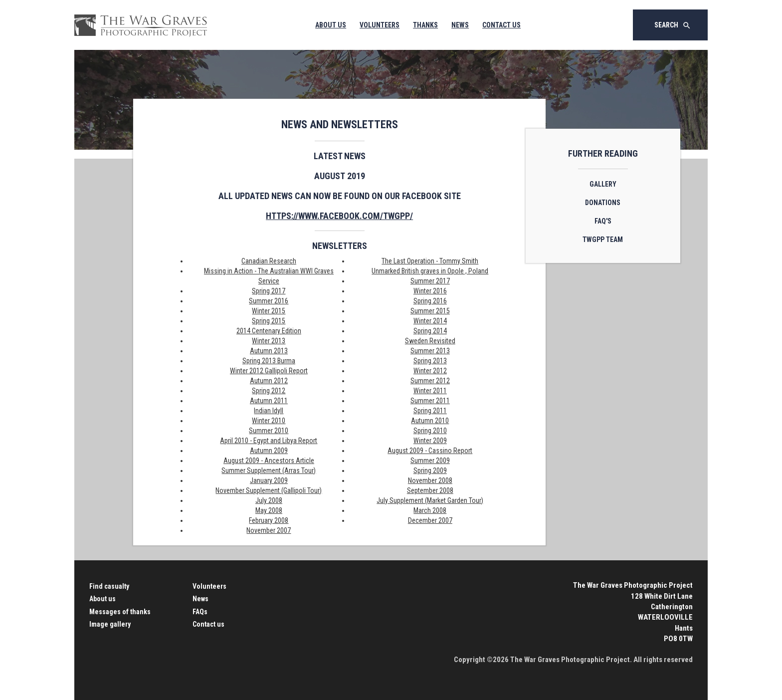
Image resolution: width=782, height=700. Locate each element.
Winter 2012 (430, 371)
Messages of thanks (120, 612)
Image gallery (110, 624)
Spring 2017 (269, 291)
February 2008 (269, 520)
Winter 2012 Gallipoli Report (269, 371)
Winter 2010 (269, 421)
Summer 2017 (430, 281)
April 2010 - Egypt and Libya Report (269, 441)
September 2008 (430, 490)
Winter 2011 (430, 391)
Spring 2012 (269, 391)
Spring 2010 (430, 431)
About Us (331, 25)
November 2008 (430, 480)
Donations (603, 203)
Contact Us (501, 25)
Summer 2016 (269, 301)
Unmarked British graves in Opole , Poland (430, 271)
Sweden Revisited (430, 341)
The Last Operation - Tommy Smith (430, 261)
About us (102, 599)
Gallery (603, 184)
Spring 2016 (430, 301)
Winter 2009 (430, 441)
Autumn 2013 (269, 351)
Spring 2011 (430, 411)
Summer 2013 (430, 351)
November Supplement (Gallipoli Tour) (269, 490)
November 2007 (269, 530)
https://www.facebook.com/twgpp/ (339, 216)
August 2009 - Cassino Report (430, 451)
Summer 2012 (430, 381)
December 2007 (430, 520)
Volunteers (380, 25)
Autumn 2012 (269, 381)
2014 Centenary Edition (269, 331)
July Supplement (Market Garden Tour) (430, 500)
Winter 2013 (269, 341)
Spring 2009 (430, 470)
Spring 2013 (430, 361)
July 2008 (269, 500)
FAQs (200, 612)
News (460, 25)
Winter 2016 (430, 291)
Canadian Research (269, 261)
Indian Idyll (269, 411)
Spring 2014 (430, 331)
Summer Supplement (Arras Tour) (269, 470)
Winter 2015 (269, 311)
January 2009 (269, 480)
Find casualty (109, 586)
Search (673, 25)
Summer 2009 (430, 461)
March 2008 (430, 510)
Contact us (208, 624)
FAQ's (603, 221)
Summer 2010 (269, 431)
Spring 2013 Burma (269, 361)
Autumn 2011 (269, 401)
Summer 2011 (430, 401)
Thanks (425, 25)
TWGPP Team (603, 239)
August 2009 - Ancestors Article (269, 461)
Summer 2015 (430, 311)
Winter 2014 (430, 321)
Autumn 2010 (430, 421)
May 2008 (269, 510)
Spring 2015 (269, 321)
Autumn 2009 (269, 451)
